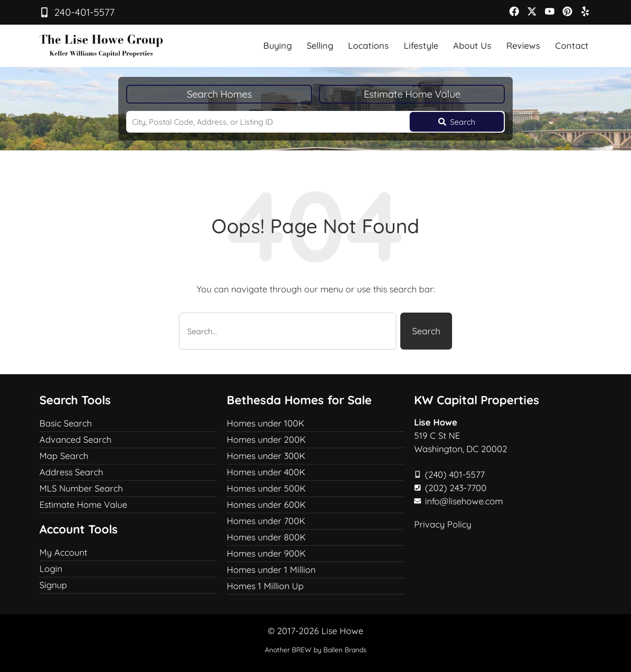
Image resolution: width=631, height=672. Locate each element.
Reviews (523, 46)
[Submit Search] (457, 122)
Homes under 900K (266, 553)
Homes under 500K (266, 488)
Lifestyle (421, 46)
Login (51, 569)
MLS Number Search (81, 488)
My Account (63, 552)
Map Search (64, 456)
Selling (320, 46)
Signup (53, 585)
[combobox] (288, 331)
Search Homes (219, 94)
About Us (472, 46)
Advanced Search (75, 440)
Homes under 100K (265, 423)
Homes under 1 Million (271, 570)
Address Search (71, 472)
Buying (278, 46)
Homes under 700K (266, 521)
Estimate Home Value (412, 94)
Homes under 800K (266, 537)
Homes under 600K (266, 505)
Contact (572, 46)
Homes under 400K (266, 472)
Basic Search (66, 423)
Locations (368, 46)
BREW (302, 650)
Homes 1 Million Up (265, 586)
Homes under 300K (266, 456)
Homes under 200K (266, 440)
